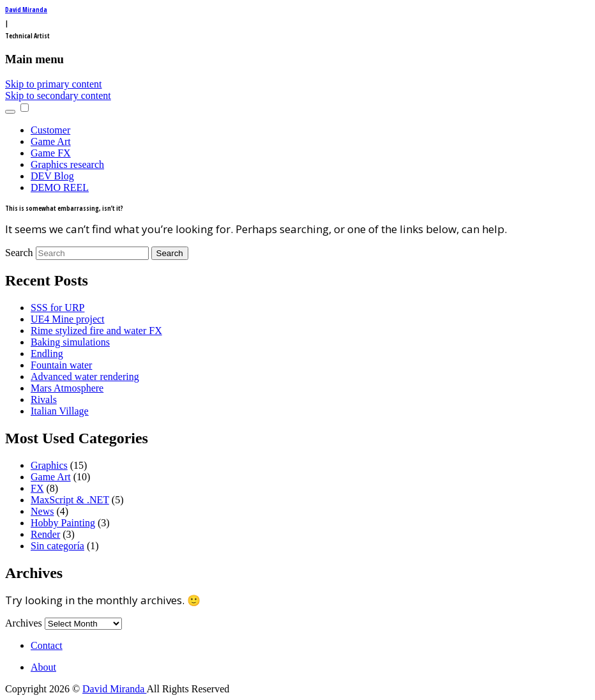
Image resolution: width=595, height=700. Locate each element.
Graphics (49, 465)
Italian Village (60, 411)
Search (19, 253)
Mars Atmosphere (67, 388)
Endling (47, 354)
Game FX (51, 153)
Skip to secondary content (58, 95)
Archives (24, 623)
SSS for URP (57, 308)
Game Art (51, 141)
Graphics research (67, 164)
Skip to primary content (54, 84)
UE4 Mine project (68, 319)
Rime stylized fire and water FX (96, 331)
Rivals (44, 399)
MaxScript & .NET (70, 500)
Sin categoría (57, 546)
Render (45, 534)
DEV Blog (52, 176)
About (43, 667)
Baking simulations (70, 342)
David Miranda (26, 10)
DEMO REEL (60, 187)
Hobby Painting (63, 523)
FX (37, 488)
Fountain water (61, 365)
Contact (47, 645)
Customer (50, 130)
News (42, 511)
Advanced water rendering (85, 377)
